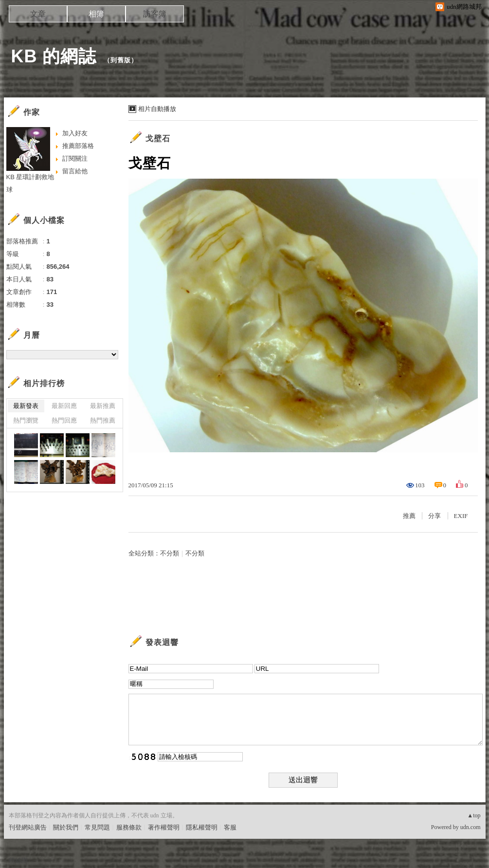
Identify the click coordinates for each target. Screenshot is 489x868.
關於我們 (66, 827)
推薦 (409, 516)
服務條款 (129, 827)
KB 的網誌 (54, 56)
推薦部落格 (78, 146)
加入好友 (75, 133)
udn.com (471, 827)
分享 (435, 516)
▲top (474, 815)
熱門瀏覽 (26, 420)
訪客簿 (155, 14)
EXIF (461, 516)
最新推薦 (103, 406)
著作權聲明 (164, 827)
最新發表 (26, 406)
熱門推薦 (103, 420)
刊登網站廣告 (28, 827)
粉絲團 (18, 860)
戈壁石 (158, 139)
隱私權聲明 (202, 827)
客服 (230, 827)
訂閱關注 (75, 158)
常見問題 (97, 827)
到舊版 (121, 60)
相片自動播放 (157, 109)
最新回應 (64, 406)
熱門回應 (64, 420)
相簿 (96, 14)
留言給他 (75, 171)
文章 (38, 14)
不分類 (170, 553)
